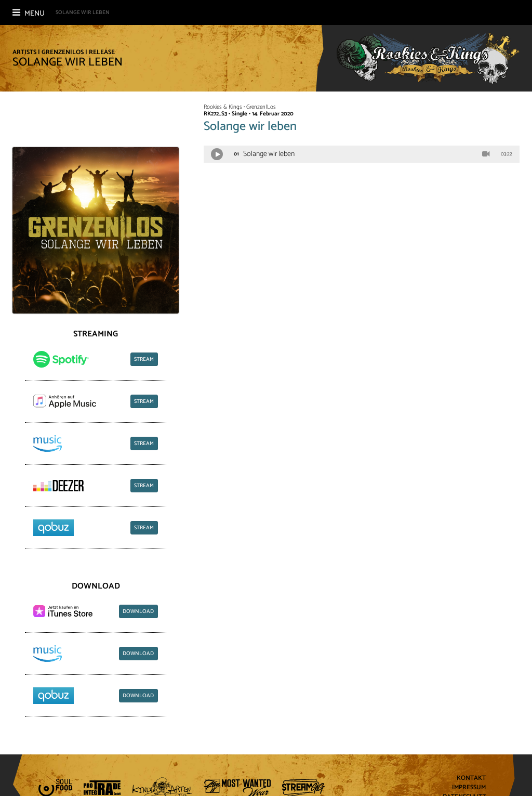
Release (102, 52)
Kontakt (471, 779)
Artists (24, 52)
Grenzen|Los (63, 52)
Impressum (469, 788)
